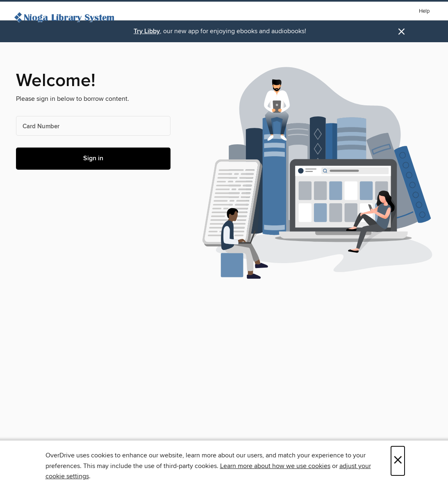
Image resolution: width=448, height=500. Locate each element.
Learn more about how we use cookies (275, 466)
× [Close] (398, 461)
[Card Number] (93, 126)
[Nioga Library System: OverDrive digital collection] (65, 18)
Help (424, 11)
